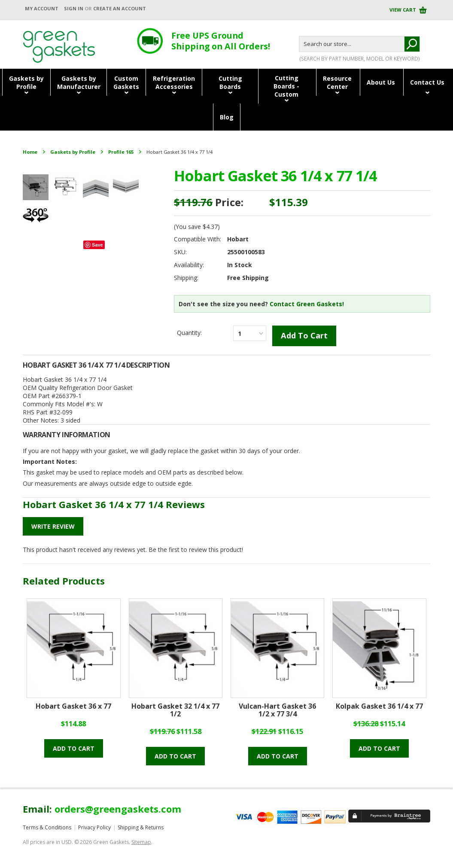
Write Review (53, 526)
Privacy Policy (94, 827)
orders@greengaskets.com (118, 809)
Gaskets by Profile (73, 152)
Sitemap (141, 842)
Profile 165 (121, 152)
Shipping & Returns (141, 827)
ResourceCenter (337, 82)
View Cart (403, 10)
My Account (42, 8)
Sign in (74, 8)
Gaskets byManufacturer (79, 82)
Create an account (120, 8)
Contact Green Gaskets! (307, 304)
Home (30, 152)
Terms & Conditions (47, 827)
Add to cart (74, 748)
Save (97, 245)
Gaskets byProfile (26, 82)
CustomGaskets (126, 82)
